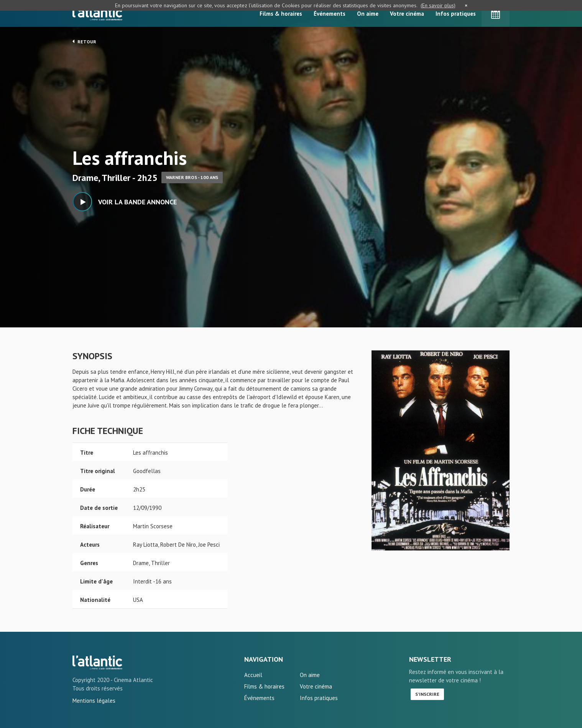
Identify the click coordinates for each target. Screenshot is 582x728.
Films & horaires (281, 14)
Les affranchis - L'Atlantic (97, 662)
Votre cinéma (407, 14)
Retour (84, 41)
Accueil (253, 675)
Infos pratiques (456, 14)
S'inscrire (427, 694)
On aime (368, 14)
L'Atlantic (97, 13)
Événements (330, 14)
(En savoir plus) (438, 5)
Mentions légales (94, 701)
